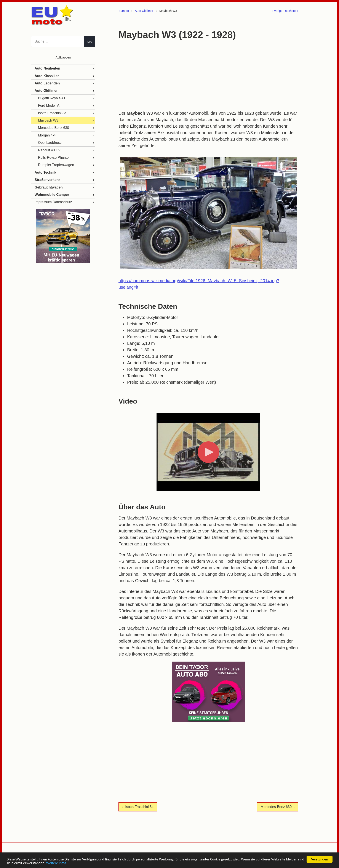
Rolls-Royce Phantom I (56, 158)
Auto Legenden (47, 83)
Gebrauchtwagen (49, 187)
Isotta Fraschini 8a (52, 113)
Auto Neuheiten (47, 68)
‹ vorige (277, 11)
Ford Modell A (49, 105)
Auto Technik (45, 172)
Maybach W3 (48, 120)
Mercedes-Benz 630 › (278, 807)
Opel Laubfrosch (51, 143)
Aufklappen (63, 57)
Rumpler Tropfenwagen (56, 165)
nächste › (292, 11)
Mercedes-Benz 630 (54, 128)
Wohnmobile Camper (52, 195)
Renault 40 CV (49, 150)
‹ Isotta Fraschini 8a (138, 807)
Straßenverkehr (47, 180)
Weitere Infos (56, 863)
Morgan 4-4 (47, 135)
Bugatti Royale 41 (52, 98)
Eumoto (124, 11)
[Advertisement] (208, 75)
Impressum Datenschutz (53, 202)
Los (90, 42)
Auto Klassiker (47, 76)
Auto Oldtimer (144, 11)
